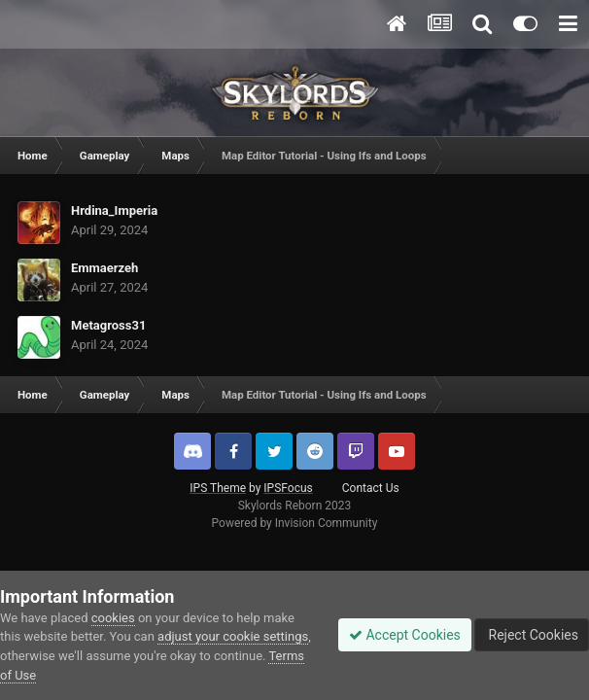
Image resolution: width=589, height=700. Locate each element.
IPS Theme (218, 488)
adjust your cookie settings (233, 636)
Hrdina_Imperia (114, 210)
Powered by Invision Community (295, 523)
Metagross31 (108, 325)
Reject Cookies (532, 635)
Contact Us (371, 488)
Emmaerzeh (104, 268)
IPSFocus (288, 488)
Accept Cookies (405, 635)
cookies (113, 618)
